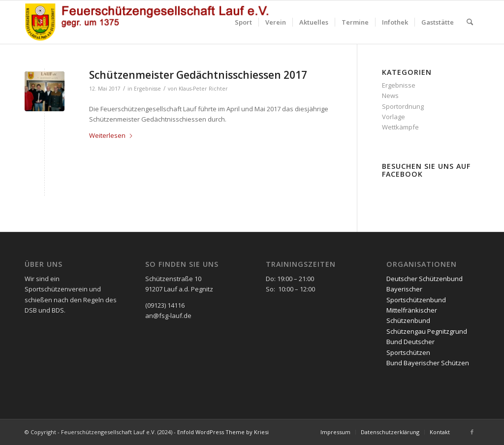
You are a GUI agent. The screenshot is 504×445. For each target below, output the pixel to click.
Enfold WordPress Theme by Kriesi (223, 432)
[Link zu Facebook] (472, 432)
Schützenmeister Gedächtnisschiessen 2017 (198, 75)
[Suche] (470, 22)
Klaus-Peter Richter (203, 89)
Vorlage (394, 117)
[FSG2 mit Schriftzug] (152, 22)
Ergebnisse (147, 89)
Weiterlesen (111, 135)
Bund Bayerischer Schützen (428, 363)
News (390, 95)
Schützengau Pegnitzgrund (427, 331)
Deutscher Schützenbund (425, 279)
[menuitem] (243, 22)
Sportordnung (403, 106)
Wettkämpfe (400, 127)
